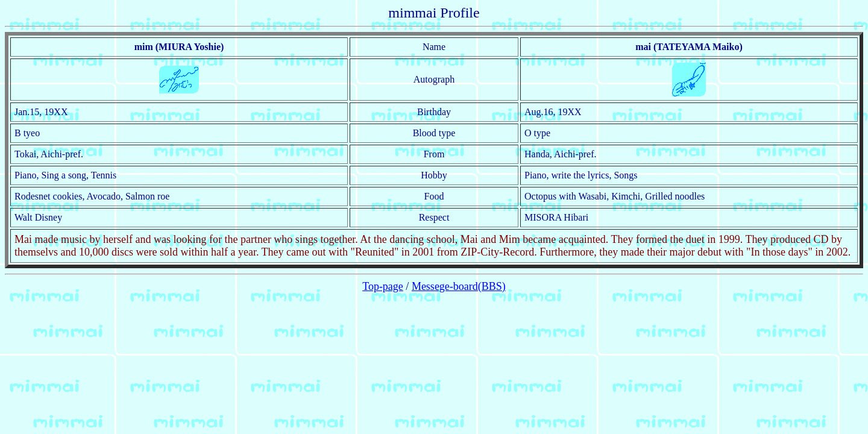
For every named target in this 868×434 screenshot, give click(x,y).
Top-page (383, 286)
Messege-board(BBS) (459, 286)
